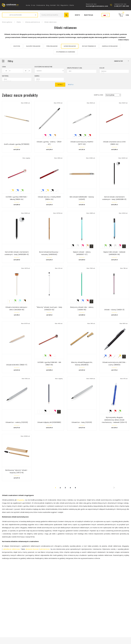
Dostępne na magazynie (43, 67)
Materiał (5, 76)
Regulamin (65, 5)
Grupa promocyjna (75, 68)
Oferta (72, 5)
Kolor (102, 68)
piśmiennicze (45, 549)
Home (28, 5)
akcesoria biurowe (32, 549)
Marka (37, 76)
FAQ (58, 5)
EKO (80, 71)
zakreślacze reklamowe (11, 549)
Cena (4, 67)
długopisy (21, 500)
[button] (122, 61)
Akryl (16, 79)
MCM (48, 79)
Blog (48, 5)
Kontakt (53, 5)
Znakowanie (41, 5)
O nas (33, 5)
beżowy (113, 71)
